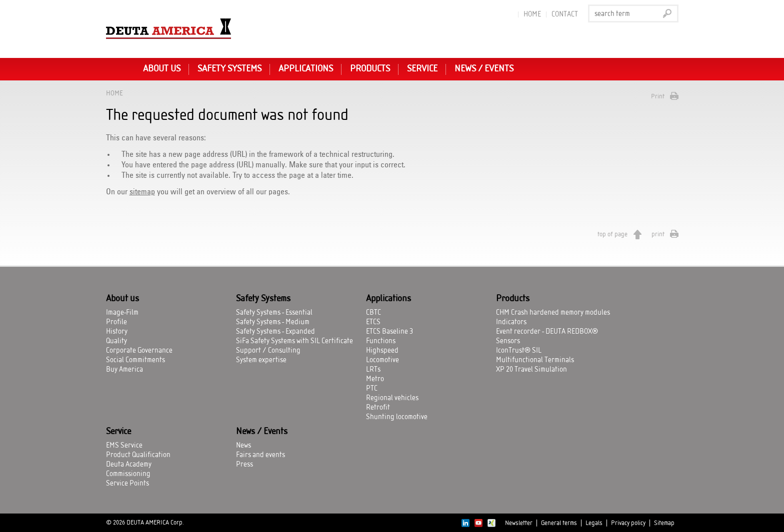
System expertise (261, 360)
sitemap (142, 192)
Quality (116, 341)
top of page (612, 234)
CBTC (373, 313)
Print (658, 96)
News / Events (484, 69)
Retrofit (378, 408)
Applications (306, 69)
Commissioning (128, 474)
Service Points (127, 484)
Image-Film (122, 313)
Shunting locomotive (397, 417)
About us (162, 69)
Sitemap (664, 523)
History (117, 332)
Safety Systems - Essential (274, 313)
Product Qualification (138, 455)
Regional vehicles (392, 398)
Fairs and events (260, 455)
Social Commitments (135, 360)
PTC (372, 389)
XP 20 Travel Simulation (531, 370)
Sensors (508, 341)
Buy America (124, 370)
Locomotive (382, 360)
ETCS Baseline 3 (389, 332)
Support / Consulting (268, 351)
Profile (116, 322)
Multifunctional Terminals (535, 360)
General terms (559, 523)
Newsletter (519, 523)
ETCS (373, 322)
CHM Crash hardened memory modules (553, 313)
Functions (381, 341)
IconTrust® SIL (519, 351)
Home (532, 14)
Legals (594, 523)
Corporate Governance (139, 351)
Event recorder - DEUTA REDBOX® (547, 332)
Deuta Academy (129, 465)
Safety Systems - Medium (273, 322)
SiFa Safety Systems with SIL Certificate (294, 341)
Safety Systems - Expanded (275, 332)
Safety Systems (229, 69)
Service (422, 69)
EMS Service (124, 446)
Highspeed (382, 351)
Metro (375, 379)
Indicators (511, 322)
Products (370, 69)
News (243, 446)
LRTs (373, 370)
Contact (565, 14)
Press (244, 465)
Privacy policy (628, 523)
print (658, 234)
